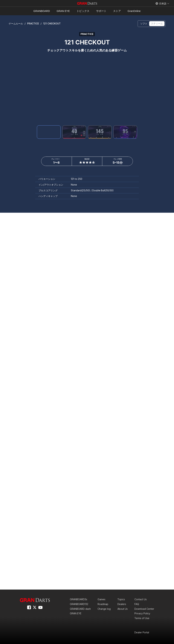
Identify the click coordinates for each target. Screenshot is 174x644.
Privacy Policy (142, 613)
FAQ (137, 604)
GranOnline (134, 11)
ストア (117, 11)
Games (101, 599)
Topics (121, 599)
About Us (123, 609)
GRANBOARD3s (79, 599)
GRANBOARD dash (80, 609)
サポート (101, 11)
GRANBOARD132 (79, 604)
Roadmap (103, 604)
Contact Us (141, 599)
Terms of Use (142, 618)
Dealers (122, 604)
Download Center (144, 609)
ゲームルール (16, 23)
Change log (104, 609)
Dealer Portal (142, 632)
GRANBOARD (42, 11)
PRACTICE (33, 23)
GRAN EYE (63, 11)
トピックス (83, 11)
